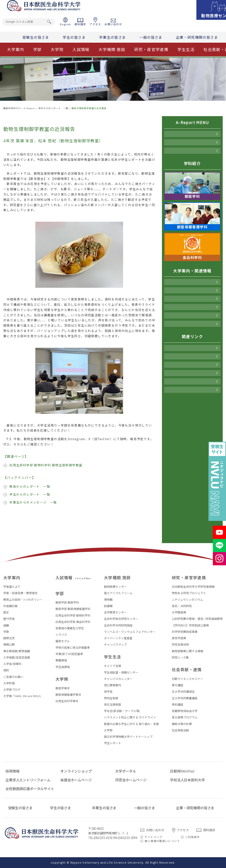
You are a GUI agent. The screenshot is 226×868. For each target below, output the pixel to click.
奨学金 (108, 692)
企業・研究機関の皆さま (197, 37)
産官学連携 (179, 638)
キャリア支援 (113, 666)
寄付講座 (178, 685)
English (65, 22)
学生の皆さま (74, 37)
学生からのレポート (192, 142)
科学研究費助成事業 (185, 632)
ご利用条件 (193, 837)
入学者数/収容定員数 (17, 658)
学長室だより (12, 587)
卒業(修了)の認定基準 (69, 654)
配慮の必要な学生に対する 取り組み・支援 (131, 724)
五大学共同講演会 (183, 692)
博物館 (108, 600)
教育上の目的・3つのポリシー (23, 600)
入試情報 (81, 50)
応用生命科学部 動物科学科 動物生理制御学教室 (46, 465)
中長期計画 (10, 606)
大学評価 (9, 683)
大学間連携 (179, 613)
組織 (6, 625)
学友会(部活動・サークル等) (122, 711)
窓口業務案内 (113, 685)
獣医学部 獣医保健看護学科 (73, 609)
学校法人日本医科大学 (187, 780)
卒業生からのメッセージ (192, 151)
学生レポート (113, 743)
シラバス (61, 635)
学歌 (6, 632)
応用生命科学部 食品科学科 (73, 622)
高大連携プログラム (185, 717)
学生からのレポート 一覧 (30, 494)
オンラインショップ (192, 356)
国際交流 (9, 638)
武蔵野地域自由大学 (185, 711)
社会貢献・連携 (192, 324)
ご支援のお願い (13, 677)
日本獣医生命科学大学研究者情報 (193, 587)
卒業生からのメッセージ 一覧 (33, 502)
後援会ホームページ (192, 381)
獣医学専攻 (63, 688)
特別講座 (178, 705)
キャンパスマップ (115, 645)
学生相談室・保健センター (121, 673)
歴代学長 (9, 619)
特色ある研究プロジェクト (189, 593)
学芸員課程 (63, 667)
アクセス (95, 22)
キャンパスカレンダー (118, 679)
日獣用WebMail (192, 373)
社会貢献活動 (180, 730)
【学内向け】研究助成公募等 (190, 625)
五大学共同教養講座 (185, 698)
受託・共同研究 (182, 606)
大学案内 (16, 50)
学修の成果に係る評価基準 (73, 648)
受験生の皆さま (36, 37)
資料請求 (80, 22)
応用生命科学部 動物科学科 (73, 616)
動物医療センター (115, 587)
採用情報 (192, 348)
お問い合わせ (113, 22)
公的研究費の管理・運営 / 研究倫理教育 (197, 619)
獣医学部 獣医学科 (67, 603)
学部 (37, 50)
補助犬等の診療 (182, 724)
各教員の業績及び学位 (70, 628)
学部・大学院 (192, 290)
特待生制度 (111, 698)
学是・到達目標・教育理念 (20, 593)
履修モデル (63, 641)
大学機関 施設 (112, 50)
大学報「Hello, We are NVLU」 (23, 696)
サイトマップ (153, 837)
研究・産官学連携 (151, 50)
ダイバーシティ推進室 (118, 638)
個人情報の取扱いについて (162, 841)
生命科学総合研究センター (121, 619)
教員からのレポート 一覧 (30, 487)
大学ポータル (192, 365)
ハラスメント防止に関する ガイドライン (130, 717)
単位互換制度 (113, 705)
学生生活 (186, 50)
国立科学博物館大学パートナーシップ (128, 737)
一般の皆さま (151, 37)
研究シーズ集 (180, 658)
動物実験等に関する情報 (187, 651)
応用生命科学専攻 (67, 701)
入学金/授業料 (12, 664)
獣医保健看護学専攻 (68, 695)
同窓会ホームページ (192, 390)
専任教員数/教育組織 (17, 651)
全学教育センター (115, 613)
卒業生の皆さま (113, 37)
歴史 (6, 613)
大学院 (57, 50)
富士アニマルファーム (118, 593)
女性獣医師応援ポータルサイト (30, 789)
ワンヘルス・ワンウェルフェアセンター (130, 632)
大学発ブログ (12, 690)
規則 (6, 670)
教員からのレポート (192, 134)
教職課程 (61, 660)
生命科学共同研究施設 (118, 625)
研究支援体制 (180, 645)
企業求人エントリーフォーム (28, 780)
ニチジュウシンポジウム (187, 600)
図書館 (108, 606)
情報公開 (9, 645)
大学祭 (108, 730)
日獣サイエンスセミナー (187, 679)
